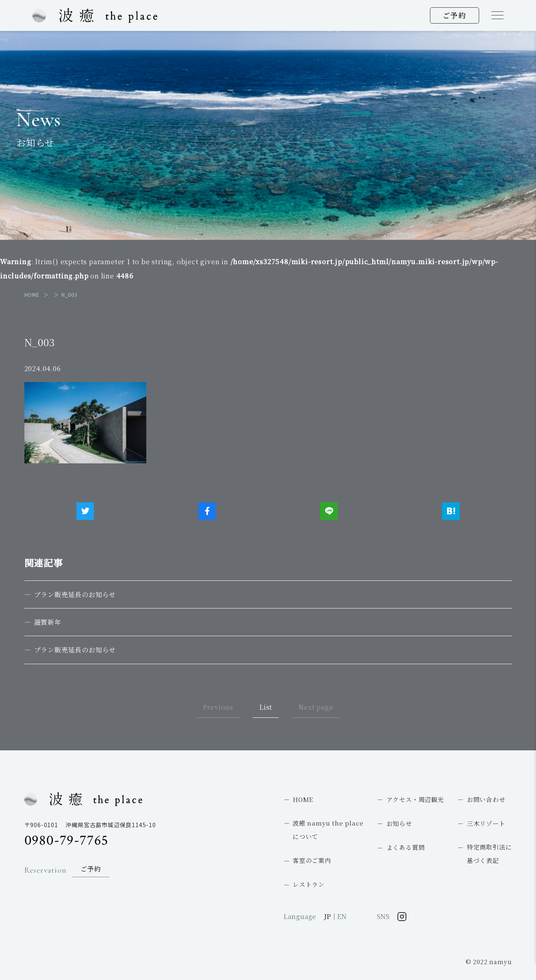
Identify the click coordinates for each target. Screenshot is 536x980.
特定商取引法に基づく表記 (489, 854)
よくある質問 (406, 847)
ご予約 (455, 15)
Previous (218, 707)
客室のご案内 (312, 860)
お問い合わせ (486, 799)
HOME (303, 799)
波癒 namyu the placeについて (328, 830)
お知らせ (399, 823)
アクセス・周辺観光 (415, 799)
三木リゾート (486, 823)
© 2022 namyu (489, 962)
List (266, 707)
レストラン (309, 884)
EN (342, 916)
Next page (316, 707)
